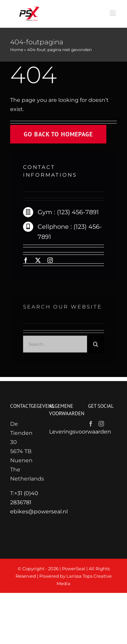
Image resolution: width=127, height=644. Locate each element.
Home (17, 50)
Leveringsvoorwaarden (80, 432)
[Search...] (55, 346)
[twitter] (38, 260)
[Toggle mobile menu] (113, 13)
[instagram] (50, 260)
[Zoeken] (96, 346)
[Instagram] (101, 424)
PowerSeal (74, 569)
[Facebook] (91, 424)
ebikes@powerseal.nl (39, 512)
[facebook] (26, 260)
